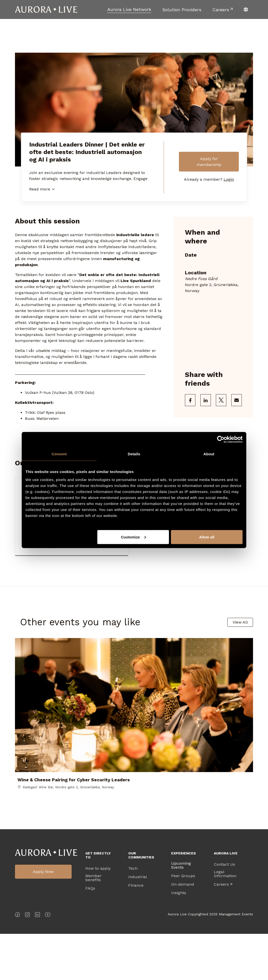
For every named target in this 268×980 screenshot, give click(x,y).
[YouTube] (48, 962)
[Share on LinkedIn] (206, 400)
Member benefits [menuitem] (93, 924)
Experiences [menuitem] (184, 899)
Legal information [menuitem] (225, 920)
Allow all (207, 537)
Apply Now (43, 918)
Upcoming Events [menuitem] (181, 912)
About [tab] (209, 454)
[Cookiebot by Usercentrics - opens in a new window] (221, 440)
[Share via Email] (237, 400)
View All (240, 624)
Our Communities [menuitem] (141, 901)
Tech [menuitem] (133, 915)
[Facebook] (17, 962)
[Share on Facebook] (190, 400)
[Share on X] (221, 400)
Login (229, 180)
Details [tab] (134, 454)
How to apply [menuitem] (98, 915)
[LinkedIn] (37, 962)
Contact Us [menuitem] (224, 911)
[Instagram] (27, 962)
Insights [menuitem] (179, 939)
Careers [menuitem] (221, 931)
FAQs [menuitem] (90, 935)
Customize (134, 537)
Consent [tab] (59, 454)
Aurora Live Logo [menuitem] (46, 899)
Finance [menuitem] (136, 932)
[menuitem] (129, 9)
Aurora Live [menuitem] (226, 899)
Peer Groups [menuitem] (183, 922)
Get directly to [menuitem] (98, 901)
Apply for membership (209, 162)
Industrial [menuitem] (138, 923)
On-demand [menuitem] (183, 931)
